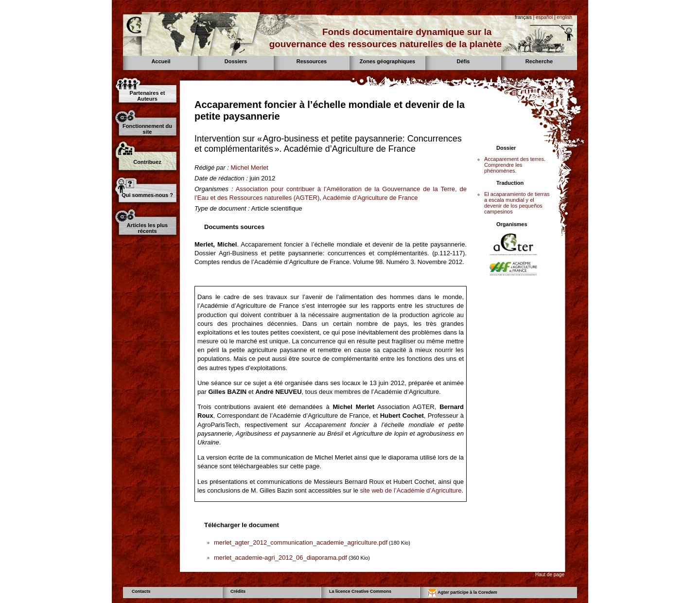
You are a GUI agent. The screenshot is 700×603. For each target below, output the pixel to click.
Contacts (141, 591)
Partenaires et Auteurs (148, 96)
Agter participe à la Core (463, 593)
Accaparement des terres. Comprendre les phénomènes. (515, 165)
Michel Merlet (249, 168)
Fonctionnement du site (147, 129)
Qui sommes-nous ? (147, 195)
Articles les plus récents (147, 228)
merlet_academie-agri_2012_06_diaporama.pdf (280, 558)
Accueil (161, 61)
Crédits (238, 591)
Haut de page (550, 575)
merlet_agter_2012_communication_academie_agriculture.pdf (301, 542)
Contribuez (147, 162)
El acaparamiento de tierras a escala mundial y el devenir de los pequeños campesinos (517, 203)
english (564, 17)
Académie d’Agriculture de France (370, 198)
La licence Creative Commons (360, 591)
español (544, 17)
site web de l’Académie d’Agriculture (411, 490)
